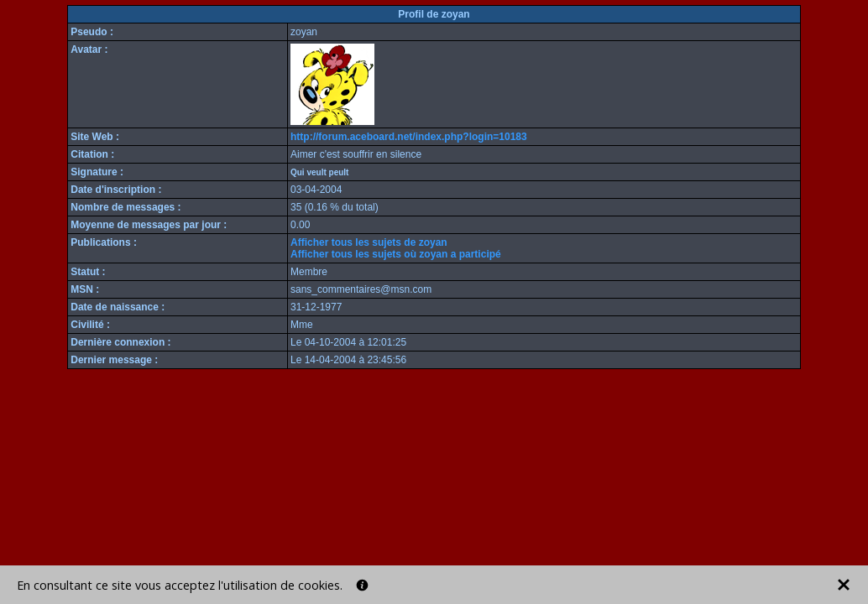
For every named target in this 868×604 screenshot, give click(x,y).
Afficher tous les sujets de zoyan (369, 242)
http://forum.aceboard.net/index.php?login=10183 (409, 137)
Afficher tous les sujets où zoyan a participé (396, 254)
